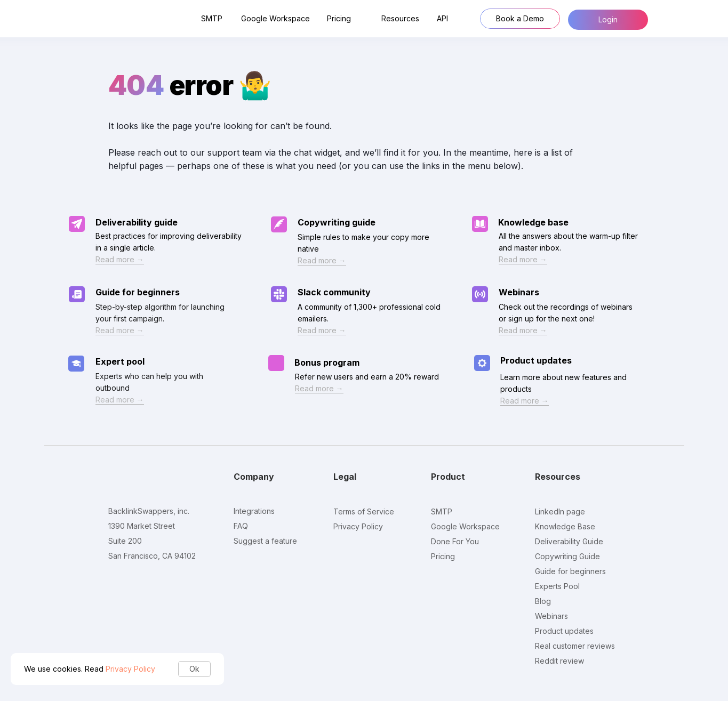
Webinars (551, 616)
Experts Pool (557, 586)
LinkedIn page (560, 511)
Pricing (339, 18)
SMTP (212, 18)
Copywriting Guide (567, 556)
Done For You (455, 541)
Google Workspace (275, 18)
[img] (276, 363)
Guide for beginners (570, 571)
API (442, 18)
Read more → (319, 388)
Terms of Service (364, 511)
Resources (400, 18)
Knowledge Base (565, 526)
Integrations (254, 511)
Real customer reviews (575, 646)
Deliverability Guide (569, 541)
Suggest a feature (265, 541)
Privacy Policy (130, 669)
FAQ (241, 526)
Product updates (536, 360)
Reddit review (559, 661)
